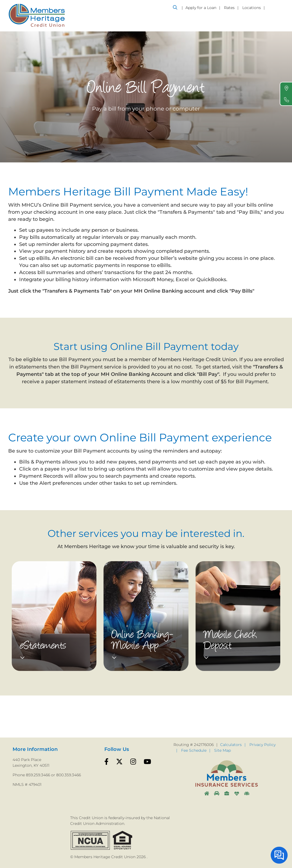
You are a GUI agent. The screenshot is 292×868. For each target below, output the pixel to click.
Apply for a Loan (201, 8)
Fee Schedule (194, 750)
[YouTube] (147, 762)
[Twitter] (119, 762)
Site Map (222, 750)
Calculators (231, 745)
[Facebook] (106, 762)
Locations (252, 8)
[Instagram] (133, 762)
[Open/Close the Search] (175, 7)
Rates (229, 8)
